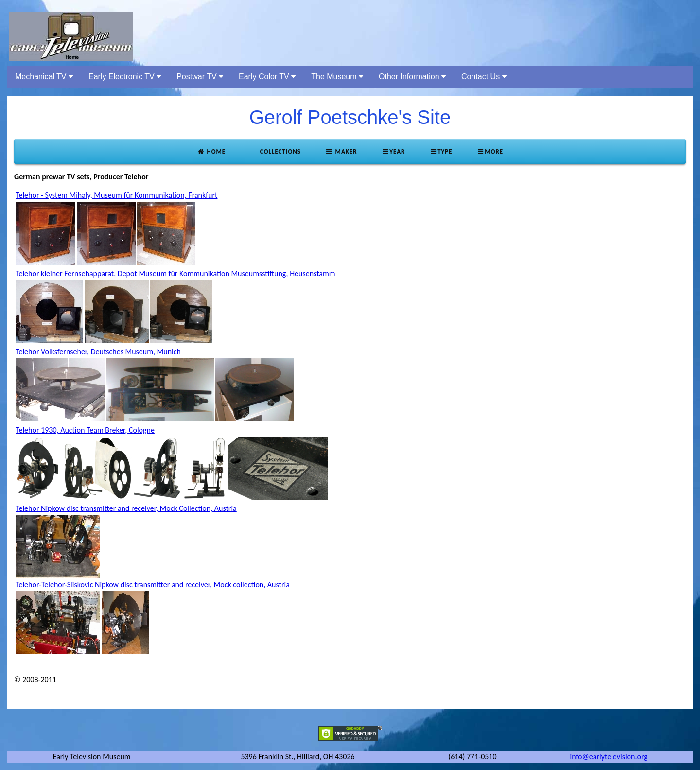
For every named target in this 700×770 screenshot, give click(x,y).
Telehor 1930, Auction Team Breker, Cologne (85, 430)
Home (211, 151)
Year (394, 151)
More (490, 151)
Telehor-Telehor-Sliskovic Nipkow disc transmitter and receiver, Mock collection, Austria (153, 585)
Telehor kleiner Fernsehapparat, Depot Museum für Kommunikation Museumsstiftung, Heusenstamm (175, 273)
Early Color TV (267, 77)
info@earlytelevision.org (609, 757)
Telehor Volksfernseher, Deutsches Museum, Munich (98, 352)
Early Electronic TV (125, 77)
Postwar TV (200, 77)
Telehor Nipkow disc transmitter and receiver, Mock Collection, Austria (126, 508)
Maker (341, 151)
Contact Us (484, 77)
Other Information (412, 77)
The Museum (337, 77)
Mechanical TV (44, 77)
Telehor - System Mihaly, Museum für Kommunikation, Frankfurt (116, 195)
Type (441, 151)
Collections (280, 151)
